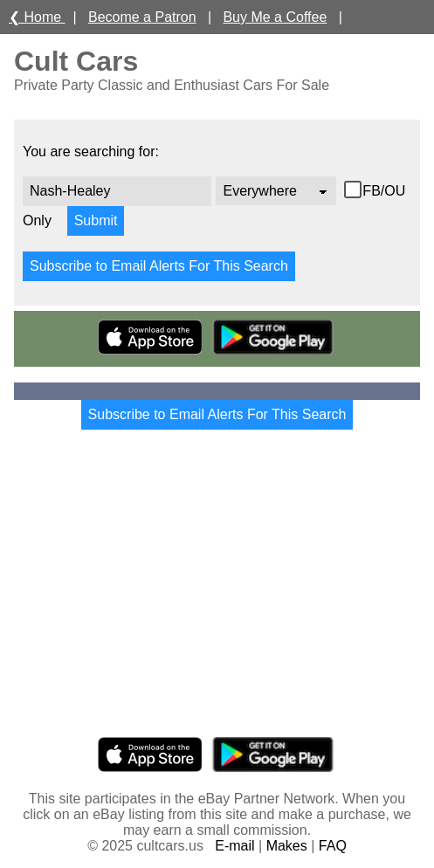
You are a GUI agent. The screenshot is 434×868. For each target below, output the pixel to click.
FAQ (333, 846)
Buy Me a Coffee (275, 17)
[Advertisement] (217, 599)
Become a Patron (142, 17)
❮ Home (37, 17)
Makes (287, 846)
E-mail (234, 846)
